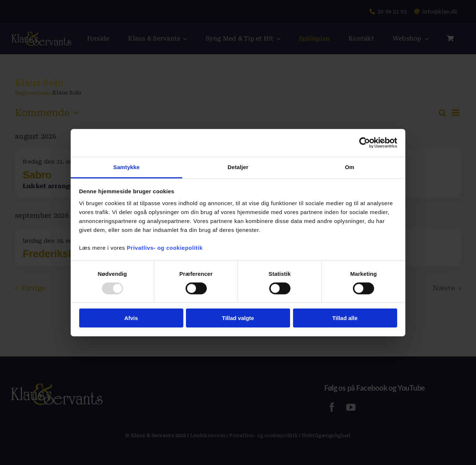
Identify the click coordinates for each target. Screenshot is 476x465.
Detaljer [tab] (238, 167)
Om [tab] (349, 167)
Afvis (131, 318)
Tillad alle (345, 318)
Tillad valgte (238, 318)
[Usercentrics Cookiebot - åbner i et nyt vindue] (365, 143)
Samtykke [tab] (127, 167)
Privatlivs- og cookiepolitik (165, 247)
